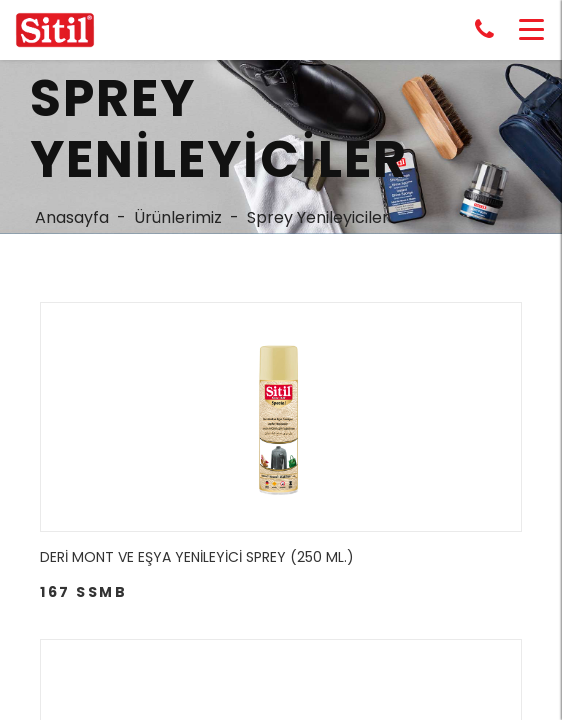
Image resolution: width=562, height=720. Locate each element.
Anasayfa (72, 217)
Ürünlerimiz (178, 217)
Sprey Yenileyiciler (318, 217)
